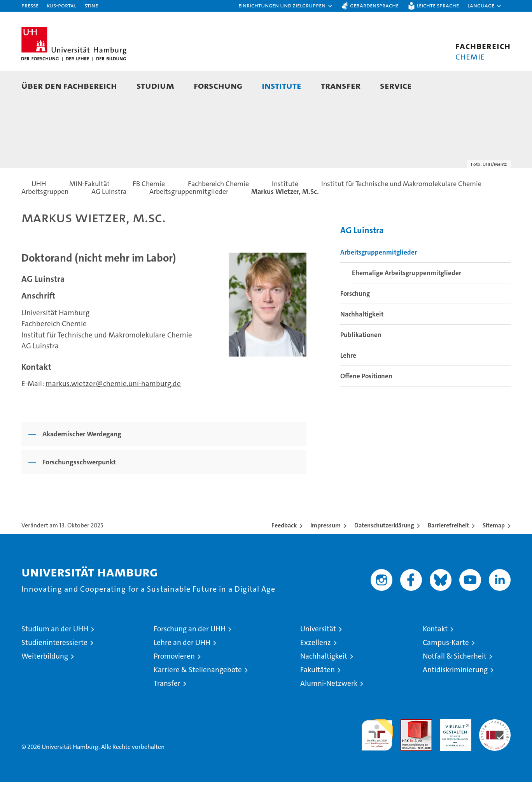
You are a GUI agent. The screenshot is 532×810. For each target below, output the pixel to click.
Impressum (325, 553)
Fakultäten (318, 698)
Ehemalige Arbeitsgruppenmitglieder (407, 301)
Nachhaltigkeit (362, 342)
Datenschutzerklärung (384, 553)
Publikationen (361, 363)
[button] (286, 6)
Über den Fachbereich (69, 85)
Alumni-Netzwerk (329, 711)
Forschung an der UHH (190, 657)
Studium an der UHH (55, 657)
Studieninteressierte (54, 670)
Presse (30, 5)
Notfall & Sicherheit (455, 684)
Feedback (284, 553)
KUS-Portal (61, 5)
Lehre (348, 383)
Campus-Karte (446, 670)
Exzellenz (316, 670)
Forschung (218, 85)
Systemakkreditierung (495, 751)
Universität (318, 657)
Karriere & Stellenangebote (198, 698)
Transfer (341, 85)
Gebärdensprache (374, 5)
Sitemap (494, 553)
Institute (282, 85)
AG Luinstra (362, 258)
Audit (408, 751)
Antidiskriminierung (455, 698)
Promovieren (174, 684)
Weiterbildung (45, 684)
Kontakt (435, 657)
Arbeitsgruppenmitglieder (379, 280)
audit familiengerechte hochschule (377, 760)
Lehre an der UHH (182, 670)
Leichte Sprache (438, 5)
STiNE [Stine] (91, 5)
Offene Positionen (366, 404)
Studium (155, 85)
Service (396, 85)
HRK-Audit (454, 751)
